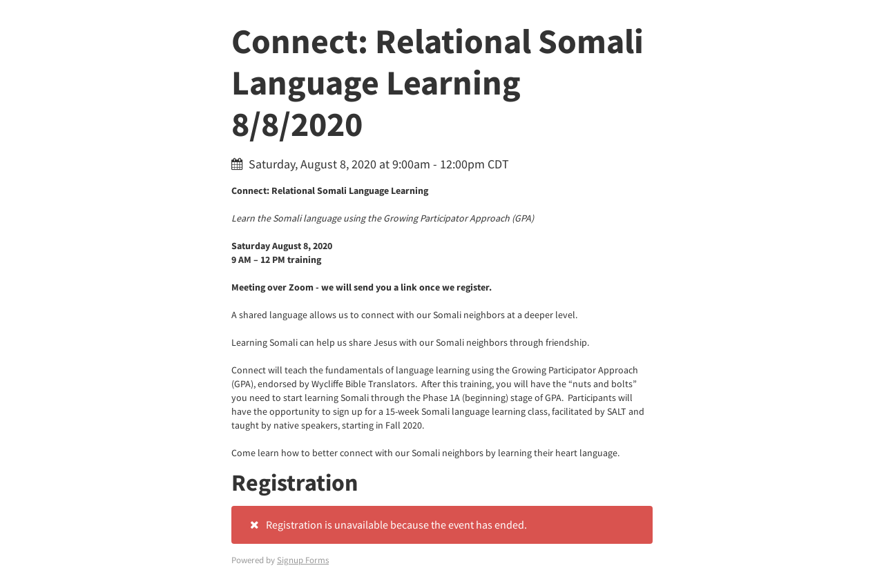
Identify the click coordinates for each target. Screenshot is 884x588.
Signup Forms (303, 560)
